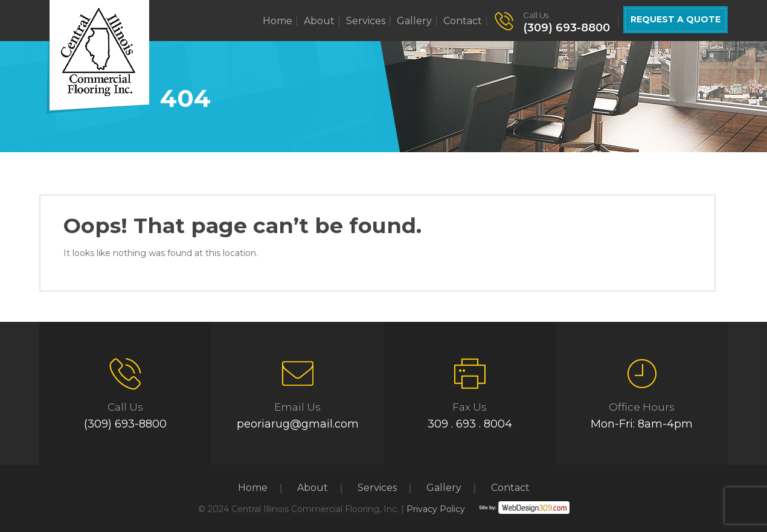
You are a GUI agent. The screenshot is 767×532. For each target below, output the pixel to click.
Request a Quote (676, 19)
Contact (463, 21)
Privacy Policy (436, 509)
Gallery (414, 21)
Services (366, 21)
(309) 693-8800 (566, 28)
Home (278, 21)
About (319, 21)
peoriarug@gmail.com (298, 424)
